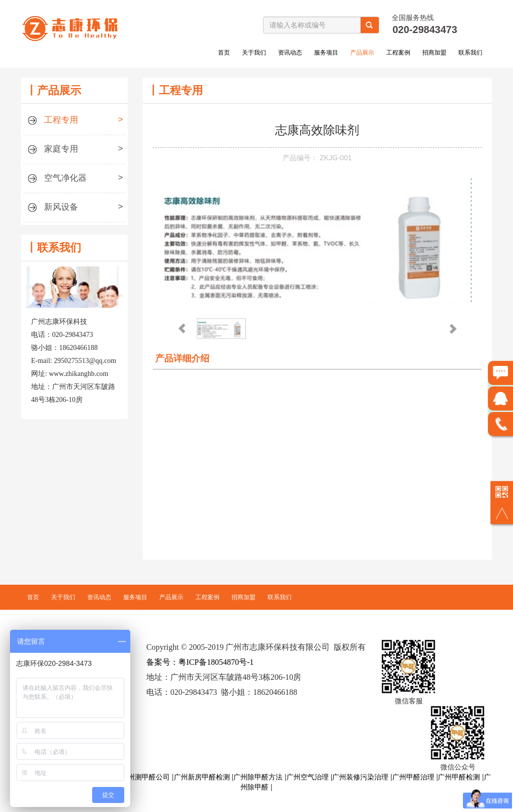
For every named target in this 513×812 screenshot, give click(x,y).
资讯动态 (290, 53)
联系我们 (470, 53)
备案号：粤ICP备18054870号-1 (200, 662)
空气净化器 (74, 179)
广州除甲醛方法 (258, 777)
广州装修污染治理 (360, 777)
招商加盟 (434, 53)
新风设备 (74, 209)
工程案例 (398, 53)
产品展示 (362, 53)
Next (452, 325)
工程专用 (74, 121)
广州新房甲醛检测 (202, 777)
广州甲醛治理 (413, 777)
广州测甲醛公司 (145, 777)
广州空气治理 (308, 777)
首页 (224, 53)
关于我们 (254, 53)
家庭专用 (74, 150)
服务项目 (326, 53)
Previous (181, 325)
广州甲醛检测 (459, 777)
